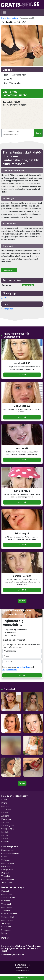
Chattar (4, 857)
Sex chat (5, 835)
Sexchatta (5, 813)
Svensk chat (6, 927)
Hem (3, 18)
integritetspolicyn (10, 670)
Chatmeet (5, 806)
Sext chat (5, 822)
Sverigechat (6, 930)
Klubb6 (4, 800)
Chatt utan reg (7, 920)
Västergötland (7, 309)
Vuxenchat (6, 911)
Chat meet (6, 901)
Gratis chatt (6, 866)
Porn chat (5, 873)
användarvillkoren (24, 667)
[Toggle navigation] (5, 12)
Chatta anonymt (8, 879)
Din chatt (5, 832)
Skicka (38, 133)
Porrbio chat (6, 819)
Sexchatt (5, 842)
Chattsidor (6, 860)
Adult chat (5, 816)
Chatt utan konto (8, 863)
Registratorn (9, 270)
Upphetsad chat (13, 18)
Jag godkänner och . (18, 668)
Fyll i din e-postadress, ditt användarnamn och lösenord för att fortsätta (22, 648)
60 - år (4, 298)
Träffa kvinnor (7, 883)
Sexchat (5, 839)
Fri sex (4, 933)
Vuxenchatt (6, 876)
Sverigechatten (7, 829)
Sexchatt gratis (7, 826)
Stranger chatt (7, 870)
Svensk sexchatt (8, 898)
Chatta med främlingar (10, 853)
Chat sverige (7, 907)
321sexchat (6, 809)
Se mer (22, 601)
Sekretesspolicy (22, 970)
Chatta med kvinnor (9, 914)
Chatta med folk (8, 917)
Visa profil (22, 375)
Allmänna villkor (22, 968)
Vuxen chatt (6, 904)
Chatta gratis (7, 894)
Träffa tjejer (6, 923)
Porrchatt (5, 891)
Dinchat (4, 803)
